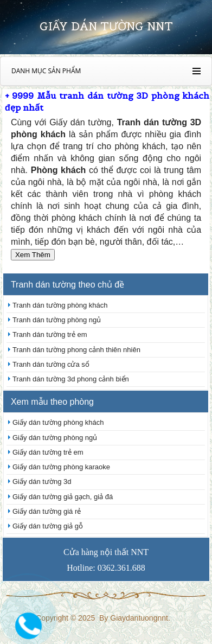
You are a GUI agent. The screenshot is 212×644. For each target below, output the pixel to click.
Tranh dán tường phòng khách (60, 305)
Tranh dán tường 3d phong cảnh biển (71, 379)
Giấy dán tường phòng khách (58, 422)
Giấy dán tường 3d (42, 482)
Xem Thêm (33, 255)
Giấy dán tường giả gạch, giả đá (63, 497)
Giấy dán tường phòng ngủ (55, 438)
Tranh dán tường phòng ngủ (57, 320)
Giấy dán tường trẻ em (48, 452)
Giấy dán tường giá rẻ (47, 511)
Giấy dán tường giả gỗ (48, 526)
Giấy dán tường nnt (106, 26)
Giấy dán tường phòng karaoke (61, 467)
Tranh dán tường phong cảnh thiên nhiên (76, 350)
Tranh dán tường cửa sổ (51, 364)
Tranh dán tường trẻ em (50, 334)
